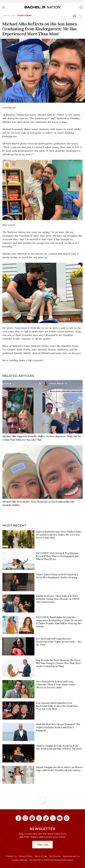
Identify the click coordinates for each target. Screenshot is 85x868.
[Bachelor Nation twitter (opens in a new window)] (53, 818)
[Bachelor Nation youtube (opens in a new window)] (60, 818)
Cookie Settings (19, 860)
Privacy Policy (26, 856)
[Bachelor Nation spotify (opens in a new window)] (32, 818)
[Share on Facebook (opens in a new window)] (74, 16)
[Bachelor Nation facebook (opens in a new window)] (18, 818)
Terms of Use (41, 856)
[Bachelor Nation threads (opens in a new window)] (39, 818)
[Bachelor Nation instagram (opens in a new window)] (25, 818)
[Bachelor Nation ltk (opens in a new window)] (67, 818)
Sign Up (43, 845)
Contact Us (11, 856)
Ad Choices (55, 856)
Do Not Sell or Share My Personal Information (52, 860)
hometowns (24, 16)
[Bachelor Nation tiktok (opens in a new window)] (46, 818)
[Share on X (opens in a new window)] (80, 16)
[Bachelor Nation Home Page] (42, 7)
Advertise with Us (71, 856)
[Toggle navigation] (4, 7)
